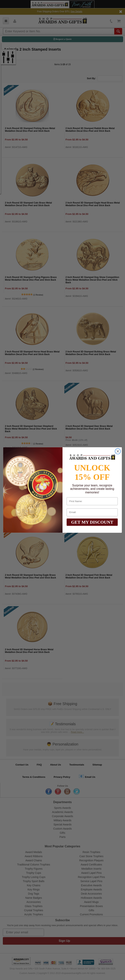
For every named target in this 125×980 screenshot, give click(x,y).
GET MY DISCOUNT (92, 522)
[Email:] (92, 512)
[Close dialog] (118, 451)
